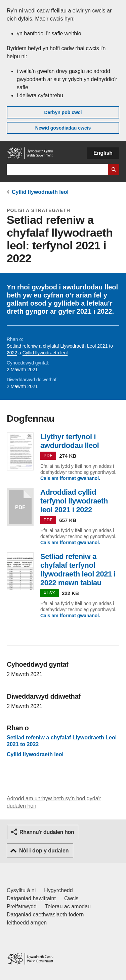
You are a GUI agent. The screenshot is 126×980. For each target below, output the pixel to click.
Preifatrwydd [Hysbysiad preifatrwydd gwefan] (22, 906)
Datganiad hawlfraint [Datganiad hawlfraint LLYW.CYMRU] (31, 898)
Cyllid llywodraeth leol (40, 192)
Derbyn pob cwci (63, 112)
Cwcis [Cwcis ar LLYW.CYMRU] (71, 898)
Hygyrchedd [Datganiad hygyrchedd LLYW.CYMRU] (58, 890)
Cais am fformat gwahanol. (70, 478)
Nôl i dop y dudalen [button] (44, 851)
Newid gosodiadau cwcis (63, 128)
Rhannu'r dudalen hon (47, 832)
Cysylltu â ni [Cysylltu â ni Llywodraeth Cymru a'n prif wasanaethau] (21, 890)
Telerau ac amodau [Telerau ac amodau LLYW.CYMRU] (68, 906)
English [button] (103, 153)
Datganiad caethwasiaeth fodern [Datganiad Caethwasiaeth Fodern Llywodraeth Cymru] (45, 915)
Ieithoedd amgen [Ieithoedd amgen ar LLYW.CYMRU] (27, 923)
